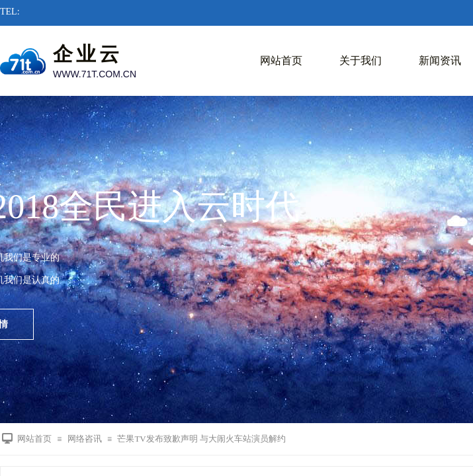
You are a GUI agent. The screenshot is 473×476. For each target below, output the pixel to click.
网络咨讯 (85, 439)
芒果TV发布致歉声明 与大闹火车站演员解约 (201, 439)
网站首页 (281, 60)
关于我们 (361, 60)
